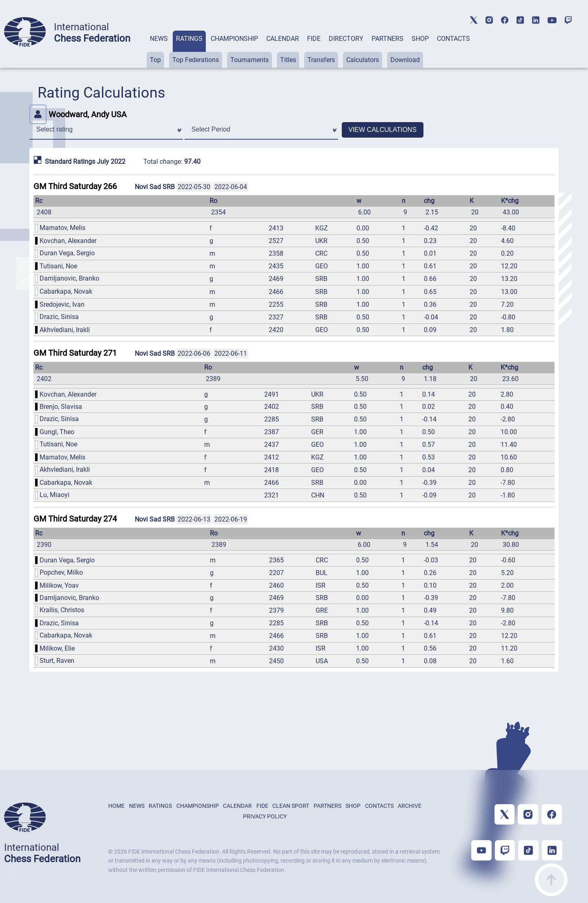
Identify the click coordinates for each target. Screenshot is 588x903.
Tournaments (249, 60)
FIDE (314, 39)
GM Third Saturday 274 (75, 519)
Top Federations (196, 60)
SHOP (420, 39)
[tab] (159, 49)
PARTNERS (388, 39)
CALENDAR (283, 39)
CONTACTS (453, 39)
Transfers (321, 60)
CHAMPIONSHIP (234, 39)
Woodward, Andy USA (78, 114)
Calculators (363, 60)
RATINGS (189, 39)
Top (155, 60)
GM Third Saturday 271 (75, 353)
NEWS (159, 39)
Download (405, 60)
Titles (288, 60)
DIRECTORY (346, 39)
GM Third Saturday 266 (75, 186)
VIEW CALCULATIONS (382, 130)
